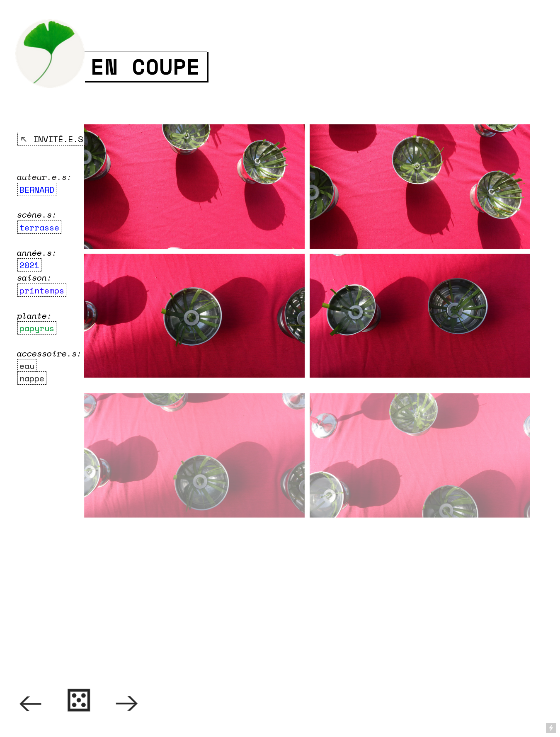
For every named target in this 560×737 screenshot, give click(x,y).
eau (27, 366)
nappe (32, 378)
